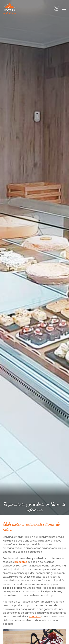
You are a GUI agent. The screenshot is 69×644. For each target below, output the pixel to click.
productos (21, 562)
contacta (35, 616)
